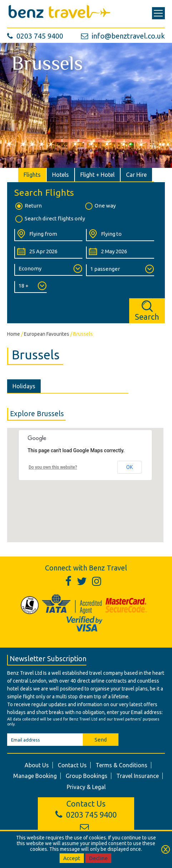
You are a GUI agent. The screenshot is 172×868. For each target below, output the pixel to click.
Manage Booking (35, 776)
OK (130, 467)
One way (100, 206)
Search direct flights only (50, 219)
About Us (37, 765)
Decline (98, 858)
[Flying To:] (120, 235)
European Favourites (47, 334)
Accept (72, 858)
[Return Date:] (120, 253)
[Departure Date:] (48, 253)
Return (28, 206)
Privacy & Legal (86, 787)
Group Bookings (87, 776)
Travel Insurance (138, 776)
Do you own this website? (53, 467)
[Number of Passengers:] (120, 270)
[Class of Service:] (48, 270)
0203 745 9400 (35, 36)
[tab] (32, 175)
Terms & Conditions (122, 765)
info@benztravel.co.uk (123, 36)
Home (14, 334)
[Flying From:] (48, 235)
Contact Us (72, 765)
